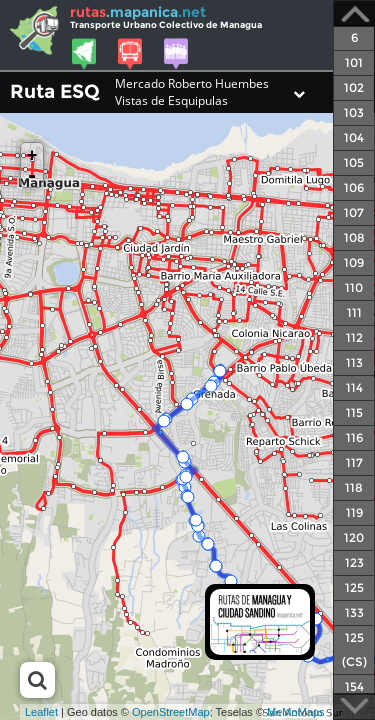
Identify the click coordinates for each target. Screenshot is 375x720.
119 (354, 512)
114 (354, 387)
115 (354, 412)
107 (354, 212)
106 (354, 187)
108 (354, 237)
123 (354, 562)
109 (354, 262)
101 (354, 62)
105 (354, 162)
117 (354, 462)
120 (354, 537)
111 (354, 312)
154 (354, 686)
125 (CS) (354, 649)
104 (354, 137)
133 (354, 612)
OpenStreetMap (171, 712)
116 (354, 437)
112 (354, 337)
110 (354, 287)
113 (354, 362)
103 (354, 112)
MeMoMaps (295, 712)
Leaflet (41, 712)
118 (354, 487)
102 (354, 87)
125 (354, 587)
